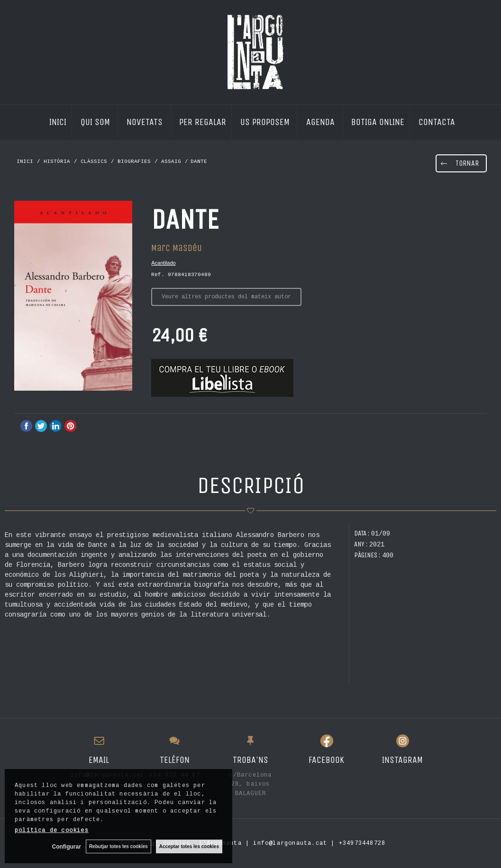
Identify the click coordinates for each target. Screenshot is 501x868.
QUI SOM (96, 121)
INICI (58, 121)
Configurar (67, 847)
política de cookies (52, 831)
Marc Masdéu (177, 248)
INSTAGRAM (402, 760)
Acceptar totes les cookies (189, 846)
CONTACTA (437, 121)
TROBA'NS (250, 760)
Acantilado (163, 263)
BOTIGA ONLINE (378, 121)
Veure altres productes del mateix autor (226, 297)
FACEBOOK (326, 760)
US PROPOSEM (266, 121)
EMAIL (99, 760)
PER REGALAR (203, 121)
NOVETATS (146, 121)
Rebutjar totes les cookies (118, 846)
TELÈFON (175, 760)
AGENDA (322, 121)
